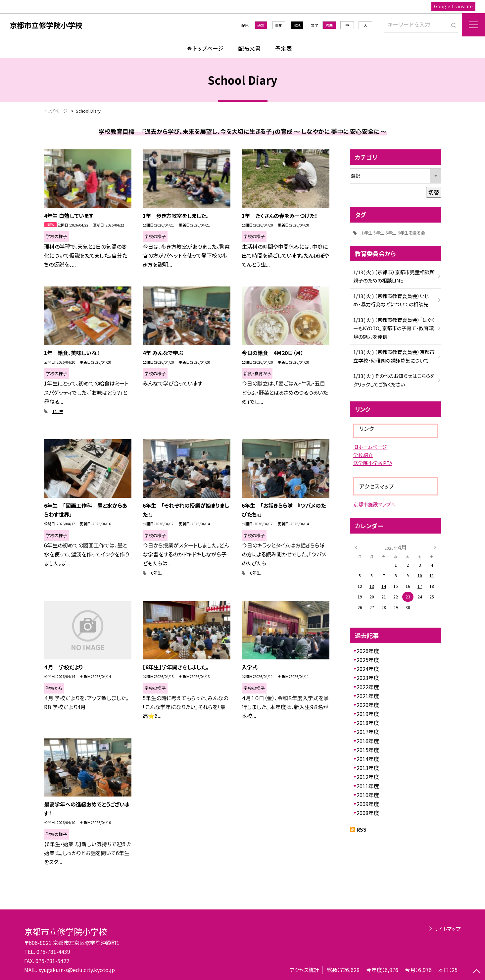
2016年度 (368, 741)
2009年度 (368, 804)
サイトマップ (447, 929)
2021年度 (368, 696)
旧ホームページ (370, 447)
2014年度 (368, 759)
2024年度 (368, 669)
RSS (362, 829)
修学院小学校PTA (373, 463)
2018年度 (368, 723)
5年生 (379, 233)
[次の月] (435, 547)
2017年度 (368, 732)
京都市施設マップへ (375, 504)
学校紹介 (363, 455)
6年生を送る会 (411, 233)
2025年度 (368, 660)
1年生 (58, 411)
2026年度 (368, 651)
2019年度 (368, 714)
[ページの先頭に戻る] (477, 972)
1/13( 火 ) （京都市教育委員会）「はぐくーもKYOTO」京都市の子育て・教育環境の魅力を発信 (394, 328)
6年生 (156, 573)
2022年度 (368, 687)
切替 (434, 192)
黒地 (297, 25)
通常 (261, 25)
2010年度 (368, 795)
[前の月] (356, 547)
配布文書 (249, 48)
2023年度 (368, 678)
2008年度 (368, 813)
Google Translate (453, 6)
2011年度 (368, 786)
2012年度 (368, 777)
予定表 (284, 48)
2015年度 (368, 750)
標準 (329, 25)
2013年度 (368, 768)
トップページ (208, 48)
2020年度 (368, 705)
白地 (279, 25)
